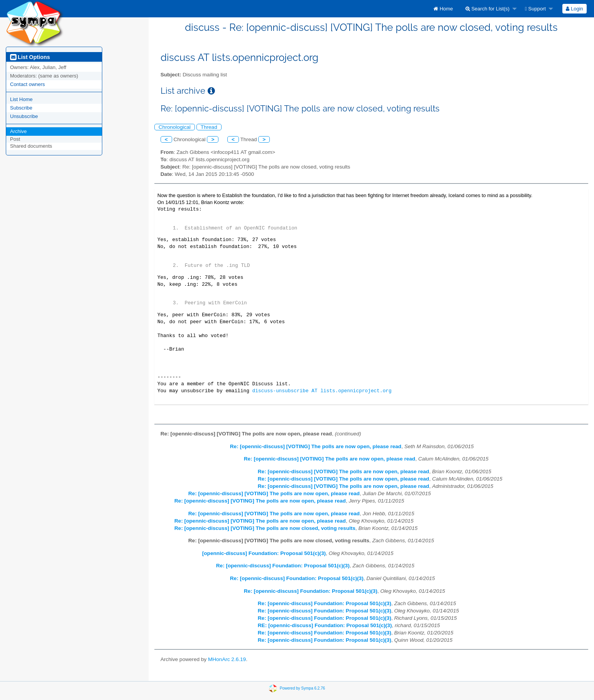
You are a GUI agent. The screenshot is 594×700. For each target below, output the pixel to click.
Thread (209, 127)
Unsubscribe (24, 116)
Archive (18, 131)
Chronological (175, 127)
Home (443, 9)
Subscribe (21, 108)
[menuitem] (443, 9)
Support (535, 9)
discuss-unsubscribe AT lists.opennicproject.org (322, 391)
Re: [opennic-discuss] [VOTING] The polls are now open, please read (316, 446)
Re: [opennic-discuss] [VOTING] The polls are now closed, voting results (265, 528)
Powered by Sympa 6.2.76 (302, 688)
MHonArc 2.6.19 (227, 659)
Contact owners (27, 84)
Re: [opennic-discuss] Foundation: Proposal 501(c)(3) (283, 566)
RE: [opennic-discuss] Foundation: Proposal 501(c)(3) (325, 625)
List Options (30, 57)
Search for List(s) (488, 9)
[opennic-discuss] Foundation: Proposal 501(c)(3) (264, 553)
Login (574, 9)
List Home (21, 99)
